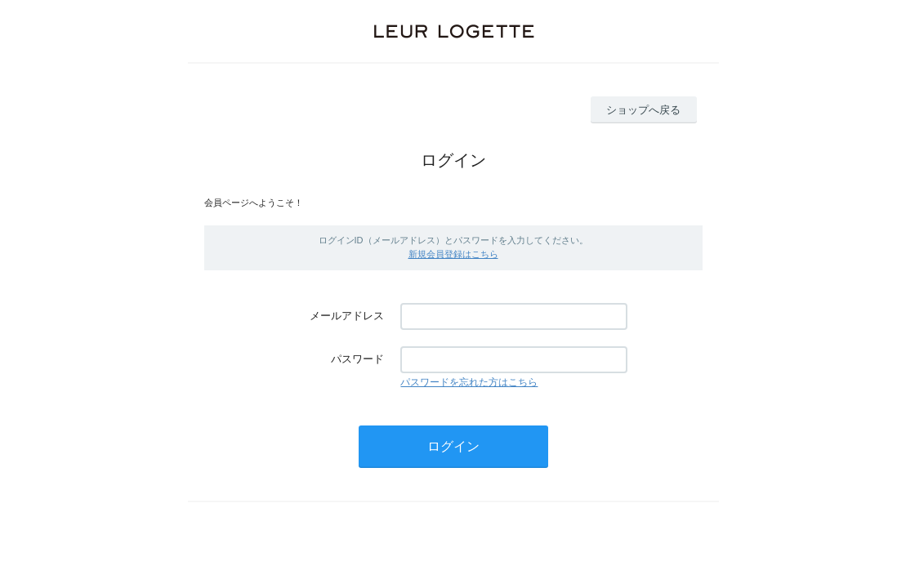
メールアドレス (347, 316)
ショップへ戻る (643, 110)
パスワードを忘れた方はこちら (469, 382)
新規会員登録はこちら (453, 254)
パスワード (357, 359)
